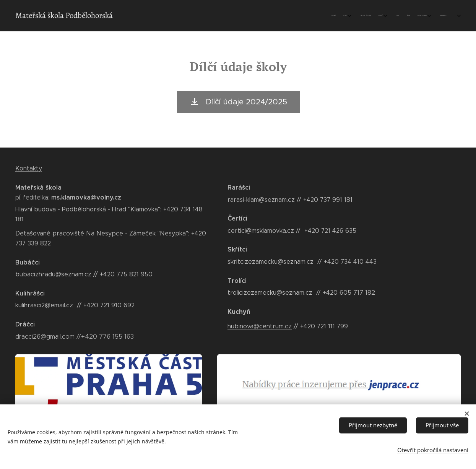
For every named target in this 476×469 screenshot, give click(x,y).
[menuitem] (370, 16)
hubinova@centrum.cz (260, 326)
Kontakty (29, 168)
